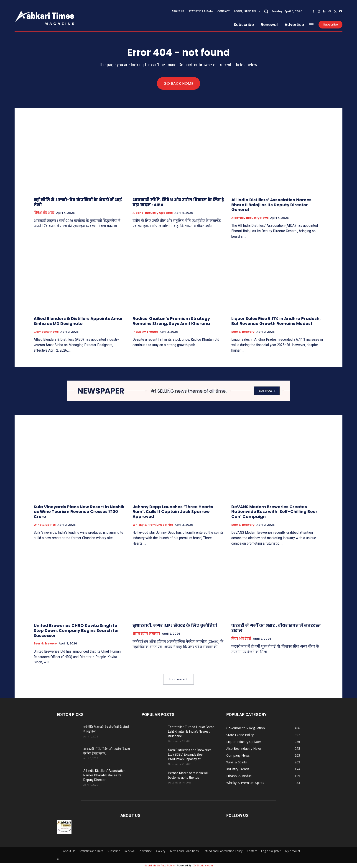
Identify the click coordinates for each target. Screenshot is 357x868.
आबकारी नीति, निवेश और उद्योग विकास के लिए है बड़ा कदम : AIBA (178, 202)
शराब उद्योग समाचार (146, 634)
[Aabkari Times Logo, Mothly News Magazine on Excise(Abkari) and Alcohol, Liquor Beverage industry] (61, 17)
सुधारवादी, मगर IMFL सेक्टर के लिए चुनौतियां (175, 625)
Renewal (130, 851)
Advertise (146, 851)
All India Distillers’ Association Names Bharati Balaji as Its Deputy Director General (271, 205)
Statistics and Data (91, 851)
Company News (46, 332)
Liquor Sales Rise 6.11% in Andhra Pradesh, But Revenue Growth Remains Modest (276, 321)
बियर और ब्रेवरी (241, 639)
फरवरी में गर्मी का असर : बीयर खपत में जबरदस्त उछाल (276, 628)
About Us (69, 851)
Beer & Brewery (243, 332)
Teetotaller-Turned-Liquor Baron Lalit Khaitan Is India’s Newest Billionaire (191, 731)
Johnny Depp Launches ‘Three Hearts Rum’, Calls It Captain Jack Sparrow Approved (173, 512)
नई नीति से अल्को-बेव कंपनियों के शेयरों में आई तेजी (78, 202)
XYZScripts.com (203, 866)
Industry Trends (145, 332)
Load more (178, 679)
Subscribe (114, 851)
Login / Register (271, 851)
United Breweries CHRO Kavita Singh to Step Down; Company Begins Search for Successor (76, 630)
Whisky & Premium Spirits (153, 525)
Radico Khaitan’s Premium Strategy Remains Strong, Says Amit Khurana (171, 321)
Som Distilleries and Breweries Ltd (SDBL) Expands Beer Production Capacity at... (190, 755)
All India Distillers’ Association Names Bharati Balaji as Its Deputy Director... (104, 775)
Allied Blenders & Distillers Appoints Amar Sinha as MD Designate (78, 321)
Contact (252, 851)
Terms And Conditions (184, 851)
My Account (293, 851)
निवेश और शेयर (44, 213)
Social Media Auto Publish (160, 866)
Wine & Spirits (45, 525)
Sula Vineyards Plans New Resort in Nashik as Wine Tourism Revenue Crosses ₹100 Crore (79, 512)
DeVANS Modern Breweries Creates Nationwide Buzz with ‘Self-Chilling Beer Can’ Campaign (274, 512)
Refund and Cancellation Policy (223, 851)
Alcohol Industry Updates (153, 213)
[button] (266, 11)
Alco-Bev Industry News (250, 218)
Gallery (161, 851)
